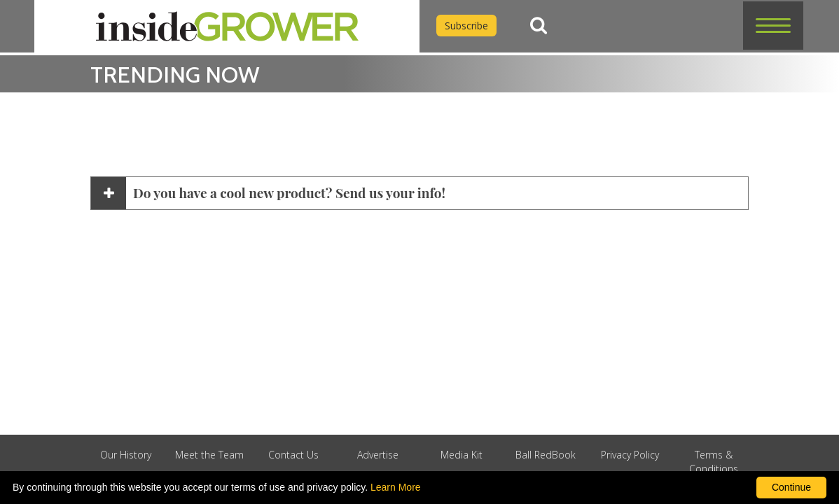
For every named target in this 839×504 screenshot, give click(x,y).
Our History (126, 455)
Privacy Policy (630, 455)
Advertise (378, 455)
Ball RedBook (546, 455)
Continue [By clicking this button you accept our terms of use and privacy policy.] (791, 487)
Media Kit (462, 455)
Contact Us (293, 455)
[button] (773, 26)
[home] (227, 26)
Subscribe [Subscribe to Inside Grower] (466, 26)
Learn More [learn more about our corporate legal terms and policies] (396, 487)
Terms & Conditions (714, 462)
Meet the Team (209, 455)
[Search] (539, 26)
